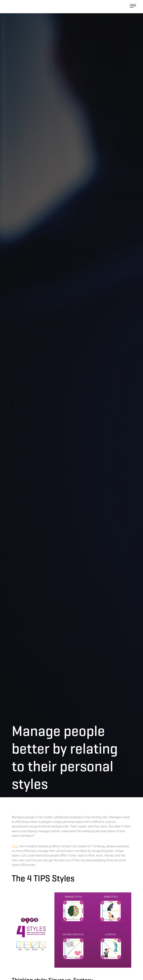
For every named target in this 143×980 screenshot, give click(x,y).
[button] (133, 6)
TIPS (15, 846)
